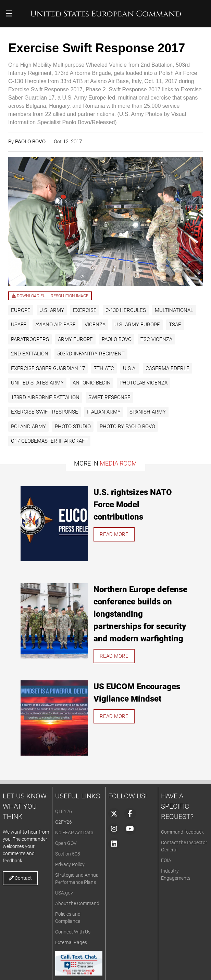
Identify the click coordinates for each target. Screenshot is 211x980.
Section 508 (68, 854)
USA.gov (64, 893)
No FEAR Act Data (74, 833)
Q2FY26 (64, 822)
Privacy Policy (70, 864)
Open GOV (66, 843)
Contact (20, 878)
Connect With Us (73, 932)
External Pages (71, 942)
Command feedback (182, 832)
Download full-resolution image (50, 296)
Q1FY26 (64, 811)
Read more (114, 534)
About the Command (77, 903)
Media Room (118, 463)
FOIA (166, 860)
